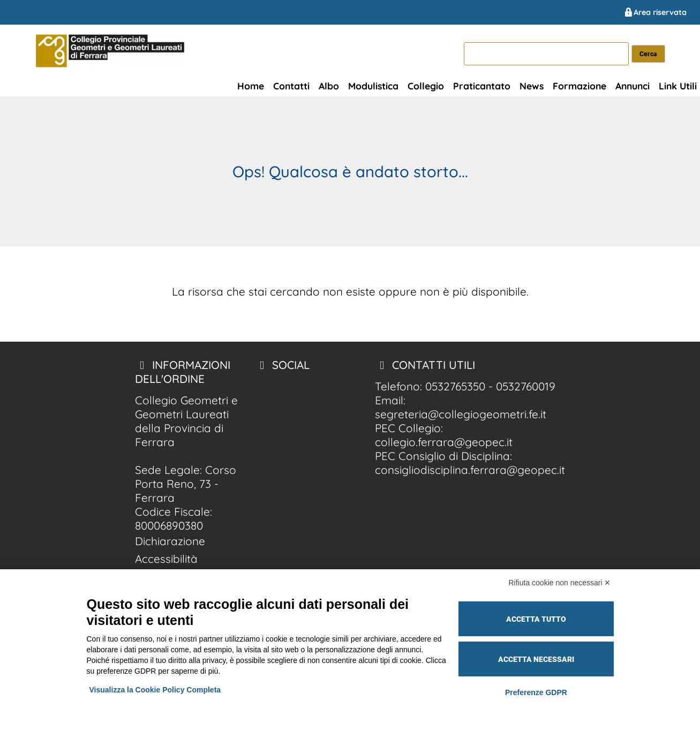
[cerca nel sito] (648, 54)
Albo (329, 86)
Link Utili (678, 86)
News (532, 86)
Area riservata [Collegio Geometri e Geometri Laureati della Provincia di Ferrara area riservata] (655, 12)
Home (251, 86)
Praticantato (482, 86)
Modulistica (373, 86)
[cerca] (546, 54)
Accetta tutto (536, 619)
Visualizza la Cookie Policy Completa (155, 690)
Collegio (426, 86)
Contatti (291, 86)
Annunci (633, 86)
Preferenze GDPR (536, 692)
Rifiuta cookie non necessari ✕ (560, 583)
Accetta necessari (536, 659)
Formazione (579, 86)
